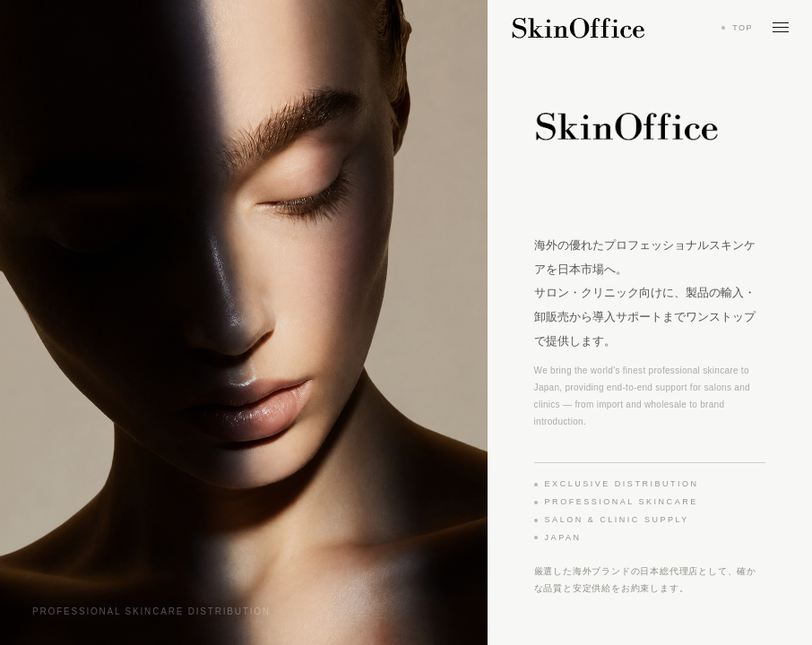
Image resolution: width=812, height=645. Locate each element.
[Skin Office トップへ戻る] (578, 28)
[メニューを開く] (781, 27)
